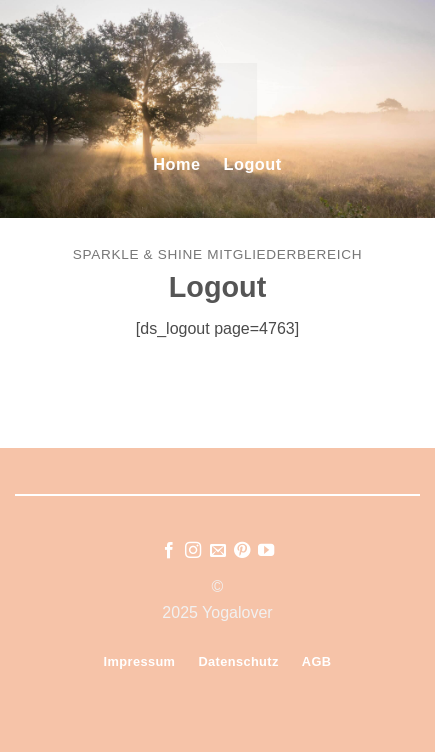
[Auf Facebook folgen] (168, 551)
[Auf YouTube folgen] (266, 551)
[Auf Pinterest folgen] (242, 551)
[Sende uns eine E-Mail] (217, 551)
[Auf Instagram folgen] (193, 551)
